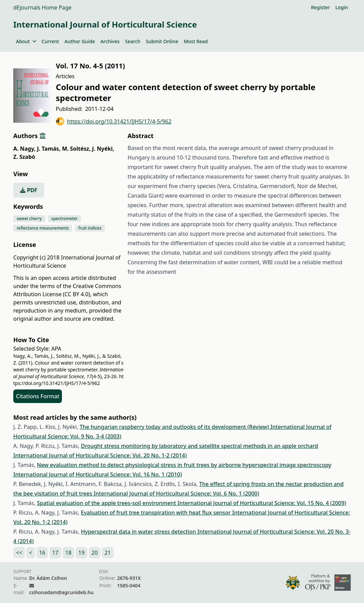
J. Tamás (49, 149)
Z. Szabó (24, 157)
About (26, 41)
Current (50, 41)
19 (81, 553)
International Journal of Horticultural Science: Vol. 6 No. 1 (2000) (176, 493)
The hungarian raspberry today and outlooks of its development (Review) (175, 427)
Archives (110, 41)
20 (95, 553)
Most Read (196, 41)
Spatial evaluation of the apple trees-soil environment (107, 503)
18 (68, 553)
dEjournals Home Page (42, 7)
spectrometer (65, 219)
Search (133, 41)
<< (19, 553)
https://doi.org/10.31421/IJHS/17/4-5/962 (114, 121)
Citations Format (38, 396)
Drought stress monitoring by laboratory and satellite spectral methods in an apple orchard (200, 446)
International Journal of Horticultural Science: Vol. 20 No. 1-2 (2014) (100, 455)
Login (342, 7)
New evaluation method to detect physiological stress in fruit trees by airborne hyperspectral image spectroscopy (184, 465)
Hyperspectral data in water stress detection (139, 532)
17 (55, 553)
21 (107, 553)
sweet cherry (29, 219)
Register (320, 7)
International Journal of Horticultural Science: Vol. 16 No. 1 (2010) (98, 474)
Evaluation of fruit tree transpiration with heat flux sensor (157, 513)
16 (42, 553)
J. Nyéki (103, 149)
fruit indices (90, 228)
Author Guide (80, 41)
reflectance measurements (43, 228)
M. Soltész (76, 149)
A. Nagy (24, 149)
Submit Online (162, 41)
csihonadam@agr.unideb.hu (61, 592)
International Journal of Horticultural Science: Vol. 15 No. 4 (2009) (262, 503)
